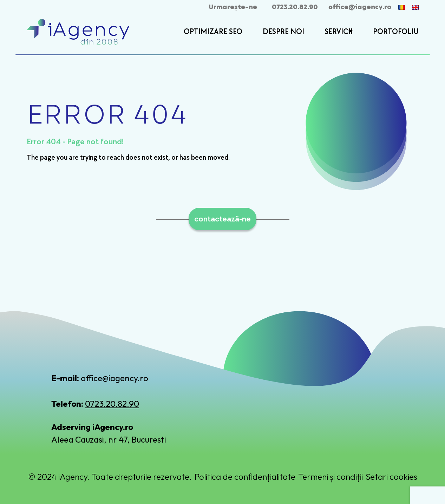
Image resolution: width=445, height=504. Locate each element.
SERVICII (339, 32)
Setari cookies (391, 477)
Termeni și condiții (331, 477)
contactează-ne (222, 219)
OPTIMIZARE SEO (213, 32)
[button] (349, 32)
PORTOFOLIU (396, 32)
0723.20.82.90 (295, 7)
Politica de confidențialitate (245, 477)
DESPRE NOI (283, 32)
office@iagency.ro (360, 7)
